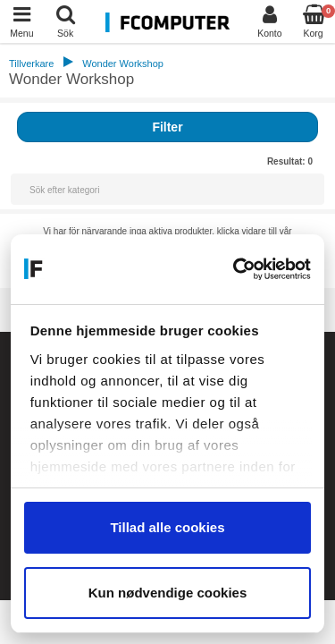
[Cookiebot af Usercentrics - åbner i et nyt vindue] (236, 269)
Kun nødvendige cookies (168, 593)
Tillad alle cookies (167, 527)
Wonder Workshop (123, 64)
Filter (167, 127)
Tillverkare (31, 64)
